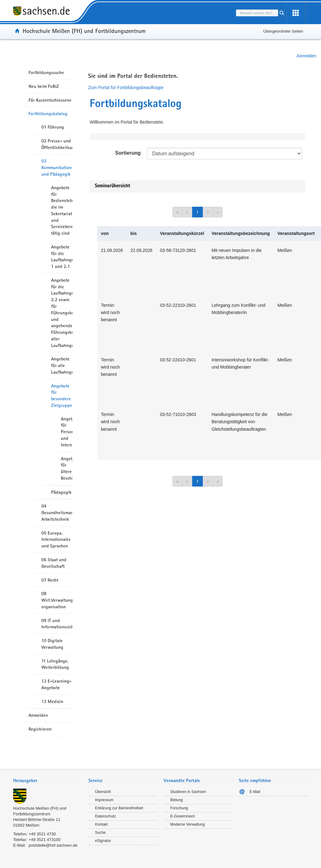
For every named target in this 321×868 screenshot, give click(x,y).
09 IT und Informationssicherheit (57, 624)
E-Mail (255, 792)
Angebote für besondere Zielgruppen (62, 396)
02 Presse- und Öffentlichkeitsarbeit (57, 144)
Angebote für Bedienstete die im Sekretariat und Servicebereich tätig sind (62, 210)
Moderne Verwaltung (187, 824)
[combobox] (257, 13)
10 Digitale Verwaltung (52, 644)
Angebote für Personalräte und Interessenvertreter (67, 432)
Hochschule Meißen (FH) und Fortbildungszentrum (84, 31)
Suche (100, 833)
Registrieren (40, 729)
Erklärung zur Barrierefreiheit (119, 808)
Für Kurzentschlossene (50, 100)
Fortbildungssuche (46, 72)
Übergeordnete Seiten (283, 31)
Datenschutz (105, 816)
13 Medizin (52, 701)
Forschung (179, 808)
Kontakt (101, 824)
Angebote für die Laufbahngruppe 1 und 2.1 (62, 257)
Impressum (104, 800)
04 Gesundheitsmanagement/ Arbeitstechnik (57, 513)
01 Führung (53, 127)
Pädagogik (61, 492)
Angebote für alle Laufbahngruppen (62, 365)
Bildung (176, 800)
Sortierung (128, 153)
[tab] (48, 781)
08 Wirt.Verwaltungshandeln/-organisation (57, 600)
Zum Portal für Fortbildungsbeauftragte (126, 88)
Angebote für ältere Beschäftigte (67, 468)
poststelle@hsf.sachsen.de (53, 845)
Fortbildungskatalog (48, 114)
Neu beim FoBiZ (44, 86)
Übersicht (103, 792)
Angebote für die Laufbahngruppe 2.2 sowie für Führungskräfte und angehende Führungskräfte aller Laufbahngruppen (62, 313)
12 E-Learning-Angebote (56, 684)
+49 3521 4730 (42, 834)
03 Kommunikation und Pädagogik (57, 168)
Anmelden (306, 56)
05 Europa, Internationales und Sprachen (56, 540)
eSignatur (103, 841)
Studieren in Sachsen (188, 792)
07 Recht (50, 580)
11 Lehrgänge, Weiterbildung (55, 664)
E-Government (182, 816)
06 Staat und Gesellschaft (54, 563)
